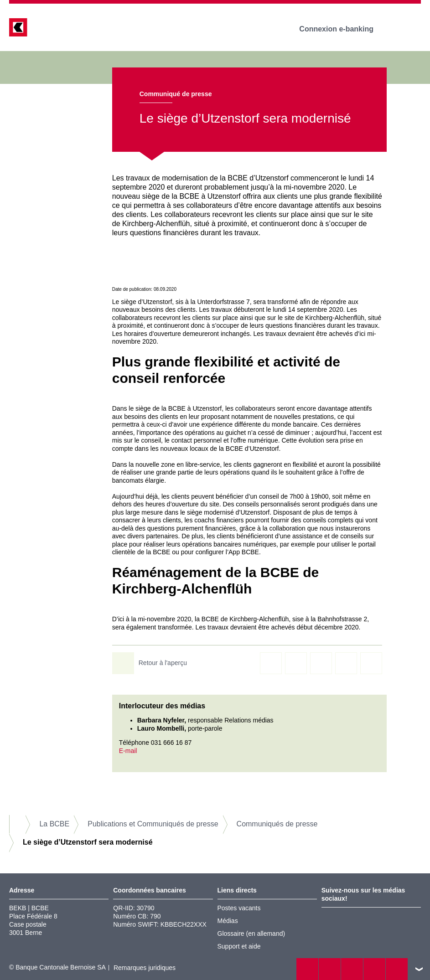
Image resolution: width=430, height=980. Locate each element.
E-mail (128, 751)
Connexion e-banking (343, 29)
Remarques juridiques (145, 968)
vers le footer (419, 969)
